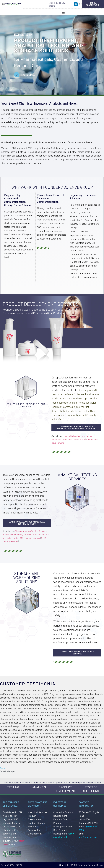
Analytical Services (38, 812)
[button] (81, 4)
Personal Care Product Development (68, 439)
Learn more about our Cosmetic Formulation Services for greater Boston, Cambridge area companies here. (52, 783)
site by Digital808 (12, 865)
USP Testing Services (30, 538)
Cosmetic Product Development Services (26, 405)
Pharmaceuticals (36, 59)
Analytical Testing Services (77, 477)
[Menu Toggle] (63, 13)
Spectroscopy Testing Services (17, 534)
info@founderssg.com (90, 837)
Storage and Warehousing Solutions (27, 577)
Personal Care (27, 66)
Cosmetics (64, 59)
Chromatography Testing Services (31, 531)
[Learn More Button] (26, 75)
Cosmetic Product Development (79, 436)
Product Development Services (41, 304)
